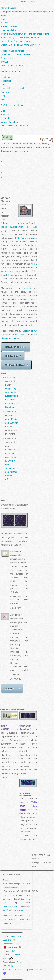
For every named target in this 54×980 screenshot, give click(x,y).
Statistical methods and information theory (21, 45)
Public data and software (13, 51)
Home (4, 19)
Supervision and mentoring (14, 88)
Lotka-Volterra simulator (12, 66)
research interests (23, 288)
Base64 (10, 884)
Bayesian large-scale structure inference (20, 38)
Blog (3, 111)
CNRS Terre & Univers (25, 238)
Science (5, 23)
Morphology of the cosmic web (15, 41)
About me (6, 115)
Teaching (5, 92)
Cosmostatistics (9, 30)
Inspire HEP (10, 951)
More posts (11, 688)
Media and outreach (11, 71)
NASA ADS (13, 947)
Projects (5, 96)
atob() (6, 910)
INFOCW (5, 99)
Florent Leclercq (9, 8)
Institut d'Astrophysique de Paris (19, 227)
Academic (6, 77)
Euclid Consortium (10, 275)
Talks (4, 85)
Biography (6, 118)
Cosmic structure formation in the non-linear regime (25, 34)
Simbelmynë (7, 58)
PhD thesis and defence (12, 105)
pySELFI (5, 62)
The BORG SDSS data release (16, 54)
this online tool (17, 910)
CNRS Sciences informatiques (19, 245)
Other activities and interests (14, 126)
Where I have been (10, 122)
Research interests (10, 26)
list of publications (17, 335)
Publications (7, 81)
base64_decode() (11, 906)
